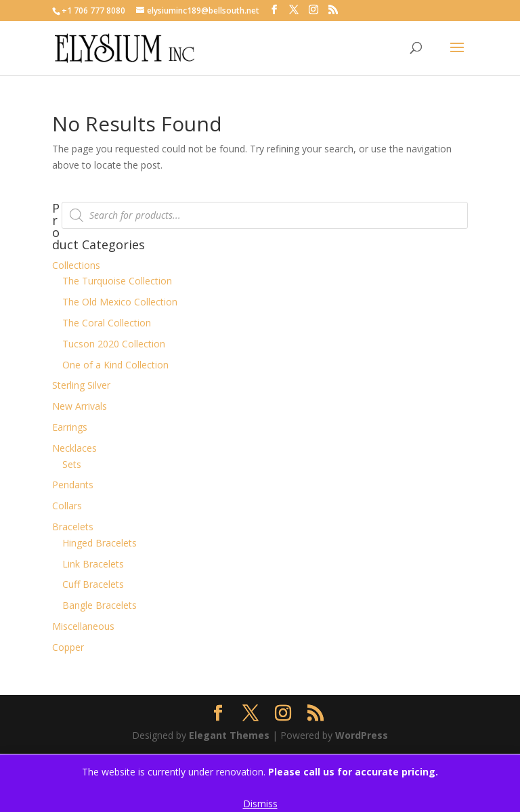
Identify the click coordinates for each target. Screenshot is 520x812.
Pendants (73, 485)
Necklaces (74, 448)
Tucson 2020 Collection (114, 344)
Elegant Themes (229, 735)
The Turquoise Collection (117, 281)
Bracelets (73, 527)
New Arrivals (80, 406)
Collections (76, 265)
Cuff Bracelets (93, 584)
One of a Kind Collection (115, 365)
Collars (67, 506)
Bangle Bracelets (100, 605)
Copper (68, 647)
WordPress (362, 735)
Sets (72, 464)
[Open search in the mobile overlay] (265, 215)
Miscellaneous (83, 626)
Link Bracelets (93, 564)
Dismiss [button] (260, 804)
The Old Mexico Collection (120, 302)
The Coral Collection (107, 323)
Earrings (70, 427)
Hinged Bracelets (100, 543)
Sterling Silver (81, 385)
